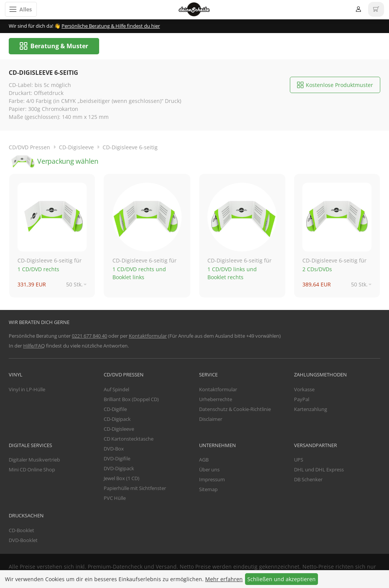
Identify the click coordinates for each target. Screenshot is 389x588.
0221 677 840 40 (89, 336)
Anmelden (358, 9)
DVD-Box (114, 449)
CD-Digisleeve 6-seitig (130, 148)
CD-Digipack (117, 420)
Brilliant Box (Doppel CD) (131, 400)
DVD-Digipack (119, 469)
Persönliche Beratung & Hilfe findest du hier (111, 26)
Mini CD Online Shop (32, 470)
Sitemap (208, 490)
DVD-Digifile (117, 459)
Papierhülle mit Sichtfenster (135, 489)
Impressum (212, 480)
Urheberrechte (216, 400)
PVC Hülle (115, 499)
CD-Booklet (21, 531)
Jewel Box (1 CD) (122, 479)
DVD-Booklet (23, 541)
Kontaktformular (148, 336)
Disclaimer (211, 420)
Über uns (209, 470)
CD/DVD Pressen (29, 148)
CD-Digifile (115, 410)
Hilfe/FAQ (34, 346)
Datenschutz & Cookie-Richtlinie (235, 410)
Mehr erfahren (224, 579)
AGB (204, 460)
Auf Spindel (116, 390)
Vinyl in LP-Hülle (27, 390)
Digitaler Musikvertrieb (34, 460)
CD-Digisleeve (76, 148)
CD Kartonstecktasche (129, 439)
